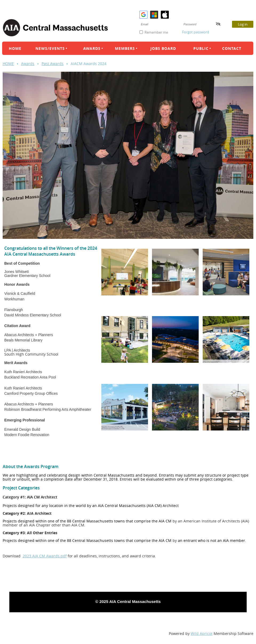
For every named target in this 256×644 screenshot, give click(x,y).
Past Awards (53, 64)
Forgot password (196, 32)
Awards (28, 64)
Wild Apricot (202, 633)
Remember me (156, 32)
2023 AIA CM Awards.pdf (45, 556)
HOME (8, 64)
